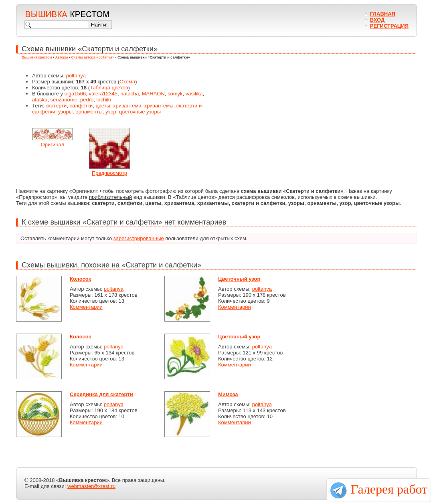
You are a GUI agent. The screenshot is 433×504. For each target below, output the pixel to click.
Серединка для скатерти (101, 394)
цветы (103, 106)
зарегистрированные (139, 238)
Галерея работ (389, 489)
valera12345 (103, 94)
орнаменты (89, 112)
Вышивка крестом (37, 57)
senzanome (64, 100)
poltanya (76, 76)
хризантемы (159, 106)
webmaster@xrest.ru (91, 486)
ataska (40, 100)
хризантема (127, 106)
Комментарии (86, 307)
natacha (129, 94)
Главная (383, 14)
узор (111, 112)
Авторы (62, 57)
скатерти (56, 106)
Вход (377, 20)
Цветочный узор (239, 279)
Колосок (80, 279)
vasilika (194, 94)
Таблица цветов (109, 88)
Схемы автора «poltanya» (93, 57)
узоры (65, 112)
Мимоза (228, 394)
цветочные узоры (140, 112)
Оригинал (53, 145)
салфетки (81, 106)
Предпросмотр (109, 173)
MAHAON (153, 94)
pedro (87, 100)
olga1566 (75, 94)
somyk (175, 94)
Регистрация (389, 26)
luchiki (103, 100)
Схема (127, 82)
